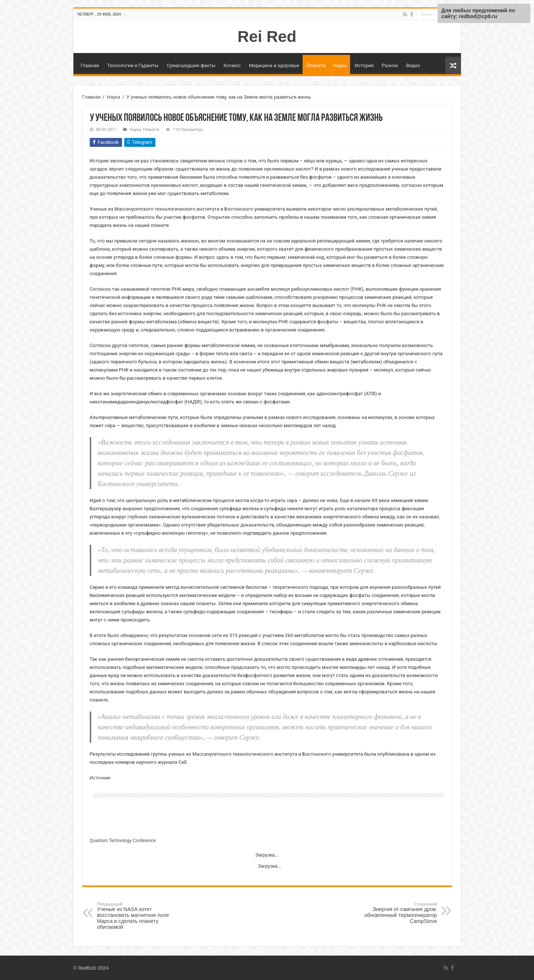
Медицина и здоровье (274, 65)
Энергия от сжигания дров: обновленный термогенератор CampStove (399, 913)
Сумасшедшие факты (191, 65)
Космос (232, 65)
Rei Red (267, 36)
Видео (413, 65)
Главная (90, 65)
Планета (316, 65)
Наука (340, 65)
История (364, 65)
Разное (390, 65)
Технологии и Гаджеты (133, 65)
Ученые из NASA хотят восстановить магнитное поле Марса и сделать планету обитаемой (135, 916)
